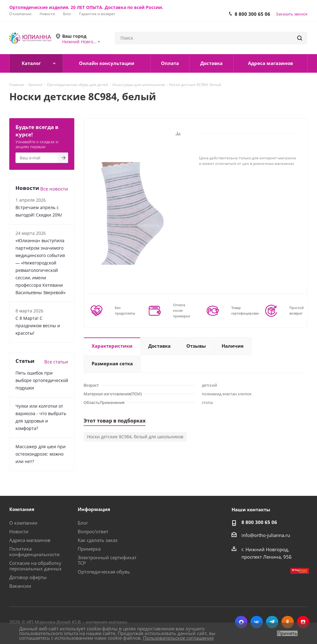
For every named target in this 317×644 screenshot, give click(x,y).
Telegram (272, 622)
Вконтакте (257, 622)
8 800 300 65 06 (252, 14)
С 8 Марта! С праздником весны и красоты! (38, 326)
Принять (287, 633)
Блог (83, 523)
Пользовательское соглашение (178, 638)
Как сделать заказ (98, 540)
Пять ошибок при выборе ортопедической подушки (42, 380)
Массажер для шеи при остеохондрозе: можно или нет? (41, 454)
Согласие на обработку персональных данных (35, 566)
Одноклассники (288, 622)
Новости (19, 531)
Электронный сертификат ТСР (107, 560)
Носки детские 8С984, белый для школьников (135, 437)
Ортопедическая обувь (104, 572)
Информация (94, 509)
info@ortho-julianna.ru (266, 535)
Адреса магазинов (30, 540)
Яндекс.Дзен (303, 622)
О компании (23, 523)
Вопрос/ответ (93, 531)
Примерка (89, 549)
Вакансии (20, 586)
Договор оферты (28, 577)
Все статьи (56, 362)
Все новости (54, 189)
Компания (22, 509)
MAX (241, 622)
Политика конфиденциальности (35, 552)
